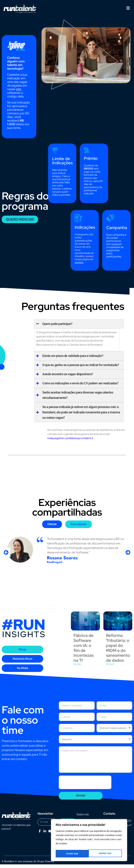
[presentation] (85, 786)
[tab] (52, 528)
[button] (128, 8)
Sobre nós (83, 818)
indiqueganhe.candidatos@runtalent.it (70, 442)
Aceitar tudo (106, 854)
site (19, 93)
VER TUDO (77, 668)
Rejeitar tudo (72, 854)
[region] (89, 841)
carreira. (79, 266)
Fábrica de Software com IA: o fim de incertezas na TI (84, 652)
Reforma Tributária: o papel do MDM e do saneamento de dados (118, 652)
